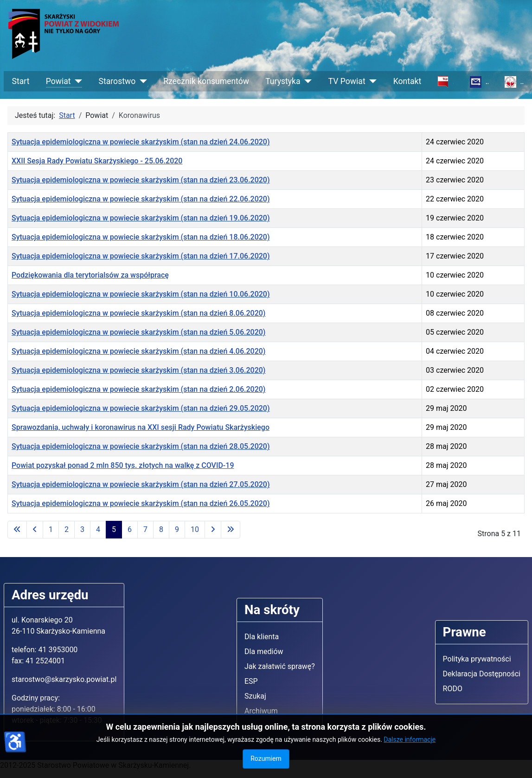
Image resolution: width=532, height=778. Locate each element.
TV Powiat (347, 81)
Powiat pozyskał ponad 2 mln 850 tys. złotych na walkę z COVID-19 (123, 465)
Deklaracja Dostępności (482, 674)
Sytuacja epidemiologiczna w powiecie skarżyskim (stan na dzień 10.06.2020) (141, 294)
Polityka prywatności (477, 659)
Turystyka (283, 81)
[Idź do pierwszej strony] (17, 530)
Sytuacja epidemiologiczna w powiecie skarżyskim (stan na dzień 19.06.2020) (141, 218)
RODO (453, 689)
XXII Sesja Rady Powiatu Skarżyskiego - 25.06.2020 (97, 161)
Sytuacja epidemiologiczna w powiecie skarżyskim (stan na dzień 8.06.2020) (138, 313)
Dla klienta (262, 637)
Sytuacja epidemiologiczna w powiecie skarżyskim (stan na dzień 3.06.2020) (138, 370)
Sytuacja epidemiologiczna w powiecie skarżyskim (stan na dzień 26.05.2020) (141, 503)
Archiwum (261, 711)
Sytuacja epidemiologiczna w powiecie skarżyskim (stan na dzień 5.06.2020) (138, 332)
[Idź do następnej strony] (213, 530)
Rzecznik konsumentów (206, 81)
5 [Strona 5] (114, 529)
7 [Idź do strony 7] (145, 529)
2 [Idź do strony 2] (67, 529)
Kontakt (407, 81)
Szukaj (255, 696)
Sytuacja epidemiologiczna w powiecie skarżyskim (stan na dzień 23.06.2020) (141, 180)
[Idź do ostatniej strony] (231, 530)
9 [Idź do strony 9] (177, 529)
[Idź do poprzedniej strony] (35, 530)
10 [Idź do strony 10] (195, 529)
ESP (251, 681)
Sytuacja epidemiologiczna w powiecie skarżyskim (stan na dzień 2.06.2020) (138, 389)
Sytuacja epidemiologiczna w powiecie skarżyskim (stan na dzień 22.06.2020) (141, 199)
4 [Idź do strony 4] (98, 529)
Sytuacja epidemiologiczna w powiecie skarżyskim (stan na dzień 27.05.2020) (141, 484)
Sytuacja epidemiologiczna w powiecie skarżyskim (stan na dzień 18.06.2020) (141, 237)
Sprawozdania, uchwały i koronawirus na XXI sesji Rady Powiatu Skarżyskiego (141, 427)
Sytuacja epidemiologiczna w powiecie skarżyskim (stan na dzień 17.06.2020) (141, 256)
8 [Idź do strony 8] (161, 529)
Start (21, 81)
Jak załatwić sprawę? (280, 666)
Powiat (58, 81)
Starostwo (117, 81)
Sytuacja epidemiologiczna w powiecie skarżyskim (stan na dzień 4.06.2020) (138, 351)
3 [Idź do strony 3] (82, 529)
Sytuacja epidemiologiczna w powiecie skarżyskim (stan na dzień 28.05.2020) (141, 446)
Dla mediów (264, 652)
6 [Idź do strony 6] (130, 529)
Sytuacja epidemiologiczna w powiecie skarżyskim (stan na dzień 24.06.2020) (141, 142)
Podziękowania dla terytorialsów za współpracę (90, 275)
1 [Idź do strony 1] (51, 529)
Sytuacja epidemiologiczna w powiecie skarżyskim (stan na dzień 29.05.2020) (141, 408)
